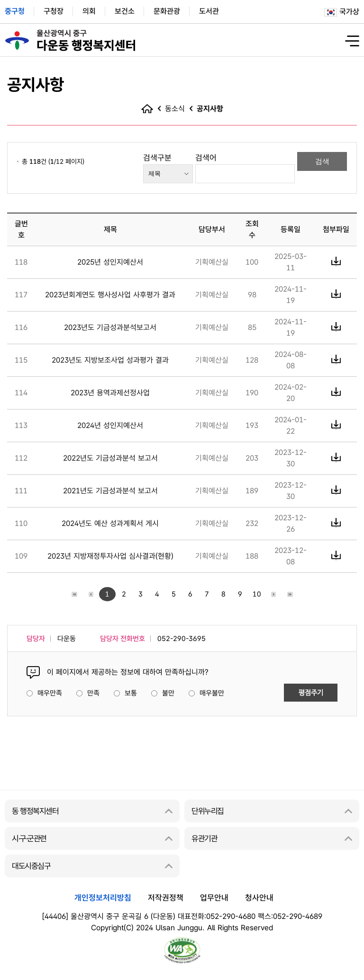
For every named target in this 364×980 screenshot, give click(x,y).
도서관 (209, 11)
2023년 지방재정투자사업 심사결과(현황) (110, 556)
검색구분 (157, 158)
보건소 (125, 11)
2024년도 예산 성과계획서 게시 (110, 523)
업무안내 (214, 898)
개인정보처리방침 (103, 898)
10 (257, 594)
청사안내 (259, 898)
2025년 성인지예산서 (110, 262)
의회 (89, 11)
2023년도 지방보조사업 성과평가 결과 (110, 360)
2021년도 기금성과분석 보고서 (110, 491)
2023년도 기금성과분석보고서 (110, 327)
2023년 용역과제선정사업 (110, 393)
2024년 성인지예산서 (110, 425)
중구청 (15, 11)
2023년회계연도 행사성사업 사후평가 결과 (110, 295)
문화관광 (167, 11)
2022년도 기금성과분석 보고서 (110, 458)
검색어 (206, 158)
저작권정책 (166, 898)
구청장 (54, 11)
